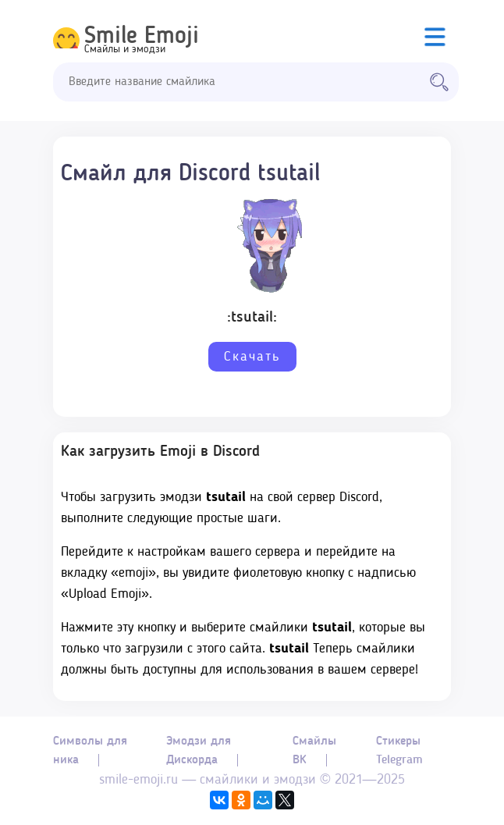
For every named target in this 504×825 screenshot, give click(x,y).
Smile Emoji (142, 37)
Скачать (252, 357)
